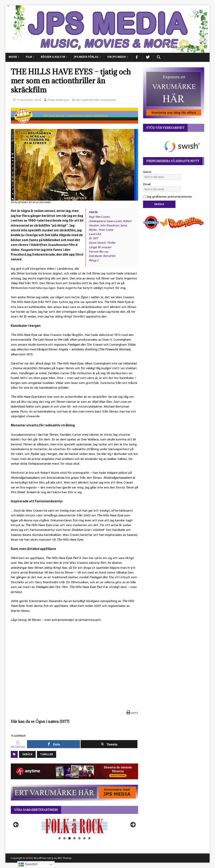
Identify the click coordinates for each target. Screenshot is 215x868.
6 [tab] (84, 838)
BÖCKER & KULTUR (53, 57)
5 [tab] (79, 838)
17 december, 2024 (29, 100)
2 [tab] (64, 838)
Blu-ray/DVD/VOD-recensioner (96, 100)
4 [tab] (74, 838)
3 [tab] (69, 838)
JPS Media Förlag (86, 57)
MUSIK (13, 57)
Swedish (28, 865)
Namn (147, 172)
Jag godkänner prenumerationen (168, 196)
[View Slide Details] (74, 826)
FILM (29, 57)
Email (147, 184)
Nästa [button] (133, 825)
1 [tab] (60, 838)
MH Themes (64, 858)
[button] (159, 57)
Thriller (47, 754)
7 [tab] (89, 838)
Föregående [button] (16, 825)
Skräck (27, 754)
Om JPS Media (116, 57)
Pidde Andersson (58, 100)
